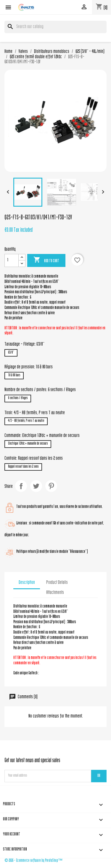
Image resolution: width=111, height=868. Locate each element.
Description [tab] (27, 583)
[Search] (55, 27)
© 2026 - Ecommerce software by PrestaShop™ (33, 861)
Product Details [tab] (57, 583)
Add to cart (46, 260)
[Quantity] (12, 260)
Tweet (36, 486)
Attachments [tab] (55, 593)
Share (21, 486)
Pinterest (51, 486)
